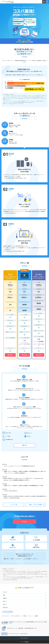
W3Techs (11, 104)
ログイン (35, 559)
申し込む (10, 355)
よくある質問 (27, 559)
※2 (16, 134)
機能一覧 (24, 445)
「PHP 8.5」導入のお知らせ (10, 491)
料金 (12, 559)
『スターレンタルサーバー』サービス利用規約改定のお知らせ (19, 466)
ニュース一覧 (14, 505)
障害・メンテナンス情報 (35, 505)
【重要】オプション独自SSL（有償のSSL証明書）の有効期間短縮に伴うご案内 (23, 486)
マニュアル (18, 559)
